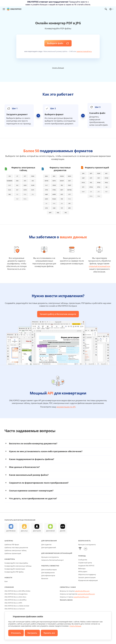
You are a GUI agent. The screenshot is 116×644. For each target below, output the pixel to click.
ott (70, 194)
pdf (62, 199)
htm (46, 190)
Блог (6, 581)
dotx (54, 181)
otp (91, 178)
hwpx (54, 194)
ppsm (99, 183)
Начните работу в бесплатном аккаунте (58, 314)
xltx (33, 190)
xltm (25, 190)
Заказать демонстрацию (87, 577)
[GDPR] (86, 549)
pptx (99, 187)
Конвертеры (10, 559)
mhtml (69, 190)
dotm (46, 181)
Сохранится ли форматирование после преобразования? (39, 483)
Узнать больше (58, 68)
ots (25, 181)
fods (33, 176)
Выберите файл (55, 43)
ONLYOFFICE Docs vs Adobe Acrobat (17, 606)
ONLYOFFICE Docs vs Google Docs (16, 594)
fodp (99, 173)
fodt (70, 185)
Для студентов (46, 545)
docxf (62, 181)
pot (99, 178)
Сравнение (9, 587)
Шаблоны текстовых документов (16, 547)
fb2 (62, 185)
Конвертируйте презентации (15, 569)
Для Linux (24, 531)
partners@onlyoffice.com (86, 594)
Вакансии (45, 578)
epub (54, 185)
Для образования (49, 541)
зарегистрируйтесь (84, 51)
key (106, 173)
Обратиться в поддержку (87, 574)
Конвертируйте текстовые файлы (16, 563)
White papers (83, 572)
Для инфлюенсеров (48, 575)
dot (69, 181)
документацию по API (66, 407)
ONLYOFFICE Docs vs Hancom (15, 609)
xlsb (25, 185)
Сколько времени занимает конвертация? (31, 491)
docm (62, 176)
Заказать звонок (66, 600)
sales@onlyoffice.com (82, 591)
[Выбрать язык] (111, 9)
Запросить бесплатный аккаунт (53, 560)
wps (69, 208)
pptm (91, 187)
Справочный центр (85, 563)
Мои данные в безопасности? (24, 467)
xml (10, 194)
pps (91, 183)
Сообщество (83, 560)
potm (106, 178)
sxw (54, 208)
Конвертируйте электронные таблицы (18, 566)
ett (25, 176)
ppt (83, 187)
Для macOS (37, 531)
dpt (91, 173)
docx (69, 176)
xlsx (10, 190)
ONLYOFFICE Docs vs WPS (13, 603)
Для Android (50, 531)
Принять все (49, 633)
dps (83, 173)
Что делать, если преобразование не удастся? (33, 498)
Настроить (32, 633)
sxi (106, 187)
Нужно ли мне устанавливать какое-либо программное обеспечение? (46, 451)
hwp (46, 194)
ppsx (106, 183)
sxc (33, 181)
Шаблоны (9, 541)
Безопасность (84, 541)
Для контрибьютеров (49, 570)
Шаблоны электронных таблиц (15, 550)
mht (62, 190)
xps (66, 213)
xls (17, 185)
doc (54, 176)
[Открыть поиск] (106, 9)
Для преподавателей (49, 547)
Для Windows (11, 531)
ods (17, 181)
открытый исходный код (99, 266)
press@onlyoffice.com (81, 597)
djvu (46, 176)
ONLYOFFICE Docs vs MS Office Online (17, 591)
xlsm (33, 185)
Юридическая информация (88, 580)
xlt (17, 190)
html (54, 190)
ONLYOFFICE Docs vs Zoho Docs (15, 597)
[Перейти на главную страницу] (14, 9)
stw (46, 208)
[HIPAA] (80, 549)
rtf (69, 203)
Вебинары (82, 569)
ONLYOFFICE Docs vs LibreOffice (15, 600)
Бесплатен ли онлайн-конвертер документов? (33, 443)
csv (10, 176)
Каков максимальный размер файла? (29, 475)
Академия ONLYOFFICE (86, 566)
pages (54, 199)
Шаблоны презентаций (13, 553)
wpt (50, 213)
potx (83, 183)
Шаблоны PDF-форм (12, 545)
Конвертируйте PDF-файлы (14, 572)
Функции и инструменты (50, 557)
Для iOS (63, 531)
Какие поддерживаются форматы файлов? (32, 459)
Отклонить (16, 633)
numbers (10, 181)
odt (62, 194)
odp (83, 178)
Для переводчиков (48, 573)
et (17, 176)
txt (62, 208)
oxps (46, 199)
